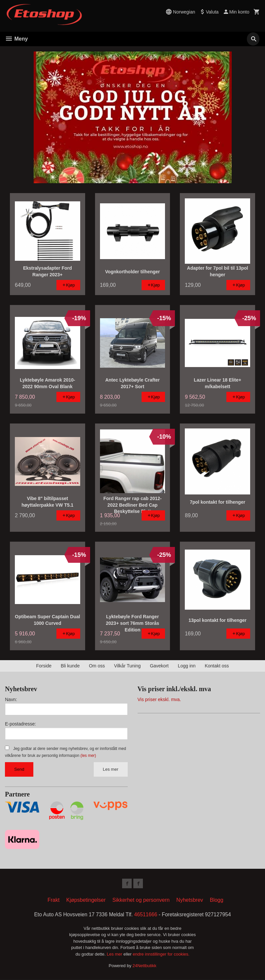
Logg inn (187, 666)
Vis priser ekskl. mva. (159, 699)
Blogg (217, 901)
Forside (44, 666)
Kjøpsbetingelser (86, 901)
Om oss (97, 666)
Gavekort (159, 666)
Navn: (11, 699)
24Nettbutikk (145, 967)
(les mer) (88, 756)
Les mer (111, 769)
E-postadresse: (20, 724)
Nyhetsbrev (190, 901)
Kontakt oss (217, 666)
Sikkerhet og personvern (141, 901)
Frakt (53, 901)
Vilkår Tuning (128, 666)
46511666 (146, 915)
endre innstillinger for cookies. (161, 955)
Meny (16, 39)
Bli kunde (70, 666)
